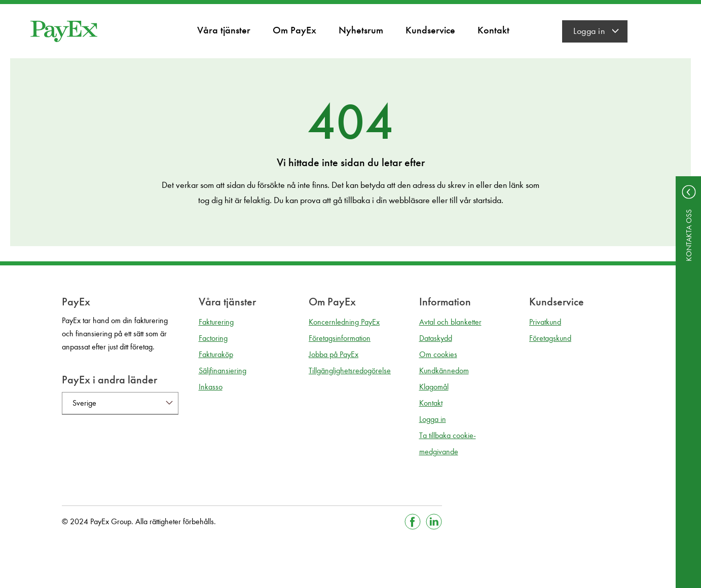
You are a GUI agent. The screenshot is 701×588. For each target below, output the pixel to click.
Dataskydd (436, 338)
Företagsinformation (340, 338)
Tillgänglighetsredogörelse (350, 370)
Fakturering (216, 322)
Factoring (213, 338)
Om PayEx (294, 30)
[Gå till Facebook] (413, 522)
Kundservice (430, 30)
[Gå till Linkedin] (434, 522)
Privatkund (545, 322)
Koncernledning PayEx (344, 322)
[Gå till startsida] (64, 31)
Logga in (589, 31)
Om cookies (438, 354)
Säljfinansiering (223, 370)
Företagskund (550, 338)
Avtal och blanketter (450, 322)
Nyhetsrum (361, 30)
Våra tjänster (224, 30)
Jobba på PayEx (334, 354)
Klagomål (434, 387)
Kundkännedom (444, 370)
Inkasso (211, 387)
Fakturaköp (216, 354)
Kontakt (493, 30)
